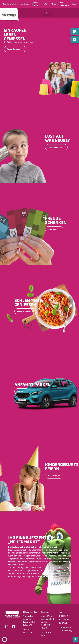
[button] (46, 13)
